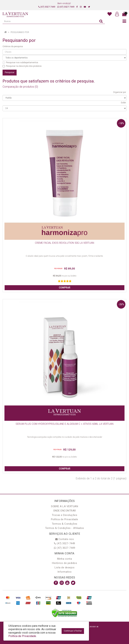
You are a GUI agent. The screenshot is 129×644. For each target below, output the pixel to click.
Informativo (65, 572)
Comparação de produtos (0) (20, 87)
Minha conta (65, 559)
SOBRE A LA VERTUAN (64, 506)
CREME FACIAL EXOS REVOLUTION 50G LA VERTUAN (64, 243)
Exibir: (124, 103)
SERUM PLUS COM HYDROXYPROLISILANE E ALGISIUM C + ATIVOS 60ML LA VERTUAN (64, 424)
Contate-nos (65, 539)
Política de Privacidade (65, 519)
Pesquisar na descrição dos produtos (22, 66)
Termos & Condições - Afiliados (65, 528)
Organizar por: (120, 92)
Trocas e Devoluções (65, 515)
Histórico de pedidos (64, 563)
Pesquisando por (20, 32)
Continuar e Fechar (73, 631)
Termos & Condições (65, 524)
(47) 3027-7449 (47, 7)
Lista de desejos (64, 567)
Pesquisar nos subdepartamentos (20, 63)
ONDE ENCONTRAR (65, 511)
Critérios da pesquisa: (13, 46)
